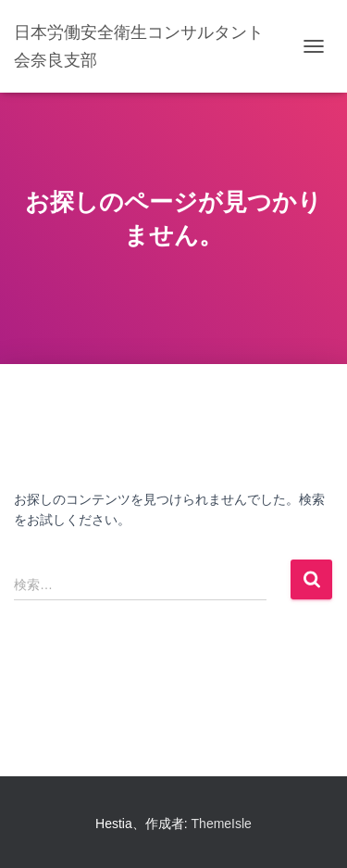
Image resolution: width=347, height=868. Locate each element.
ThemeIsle (222, 824)
